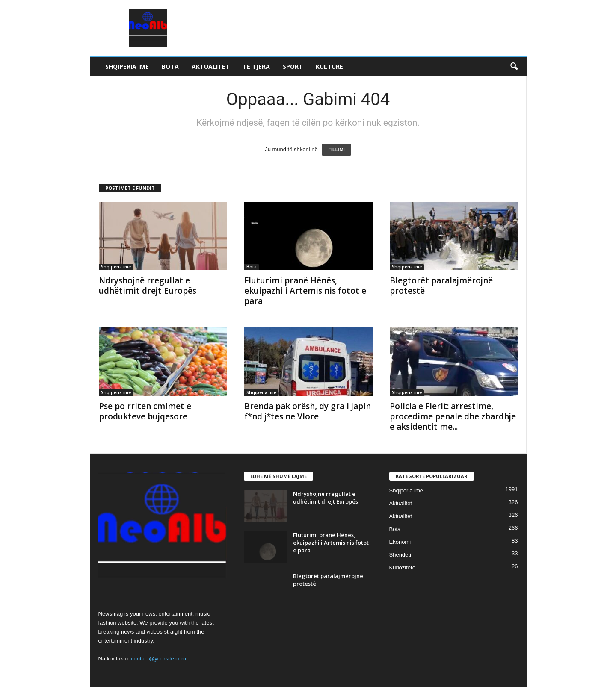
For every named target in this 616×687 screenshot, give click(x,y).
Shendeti (400, 555)
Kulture (329, 66)
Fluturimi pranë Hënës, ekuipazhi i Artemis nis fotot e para (305, 291)
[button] (514, 67)
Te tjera (256, 66)
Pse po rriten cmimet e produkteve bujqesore (145, 411)
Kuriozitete (402, 568)
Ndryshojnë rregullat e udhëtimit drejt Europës (148, 286)
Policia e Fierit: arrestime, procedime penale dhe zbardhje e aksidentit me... (453, 416)
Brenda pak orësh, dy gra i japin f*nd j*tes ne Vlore (308, 411)
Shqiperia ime (127, 66)
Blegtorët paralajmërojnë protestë (441, 286)
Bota (170, 66)
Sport (293, 66)
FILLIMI (336, 150)
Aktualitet (211, 66)
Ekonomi (400, 542)
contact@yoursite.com (158, 659)
